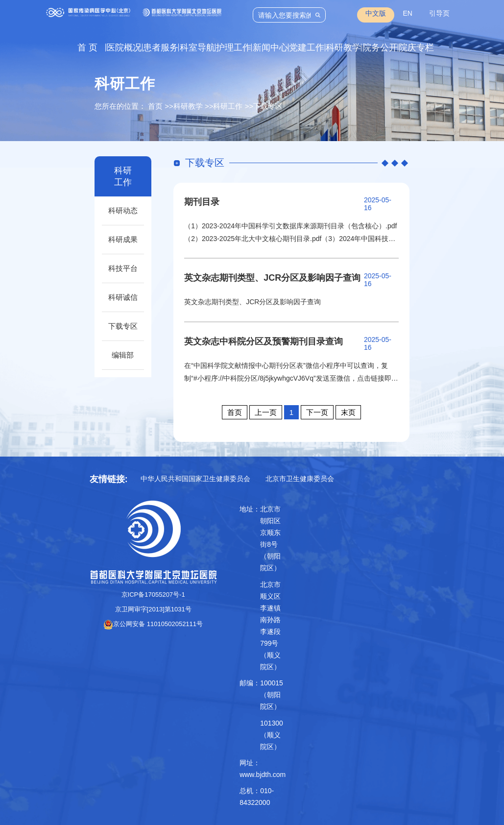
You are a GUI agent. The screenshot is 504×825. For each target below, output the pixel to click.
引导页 (439, 13)
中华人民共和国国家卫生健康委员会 (195, 479)
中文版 (376, 13)
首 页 (87, 48)
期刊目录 (202, 202)
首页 (155, 106)
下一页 (317, 412)
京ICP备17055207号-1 (153, 594)
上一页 (266, 412)
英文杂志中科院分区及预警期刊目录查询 (264, 341)
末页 (348, 412)
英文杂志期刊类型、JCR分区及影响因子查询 (272, 278)
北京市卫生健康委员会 (300, 479)
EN (407, 13)
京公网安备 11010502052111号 (153, 624)
